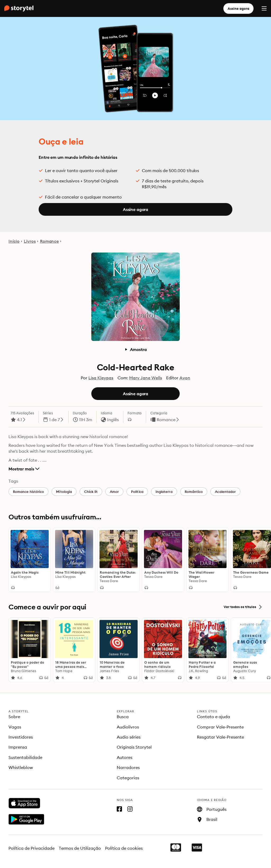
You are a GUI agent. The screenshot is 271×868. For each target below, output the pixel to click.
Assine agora (238, 8)
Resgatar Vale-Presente (220, 737)
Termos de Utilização (80, 848)
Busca (123, 717)
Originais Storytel (134, 747)
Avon (185, 378)
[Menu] (264, 8)
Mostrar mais (24, 469)
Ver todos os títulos (243, 607)
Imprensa (18, 747)
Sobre (14, 717)
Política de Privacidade (31, 848)
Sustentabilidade (25, 757)
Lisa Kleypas (101, 378)
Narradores (128, 767)
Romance (49, 241)
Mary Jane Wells (146, 378)
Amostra (136, 349)
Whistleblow (21, 767)
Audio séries (129, 737)
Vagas (15, 727)
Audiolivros (128, 727)
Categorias (128, 778)
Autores (125, 757)
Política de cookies (124, 848)
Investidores (21, 737)
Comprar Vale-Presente (220, 727)
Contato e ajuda (213, 717)
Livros (30, 241)
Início (14, 241)
